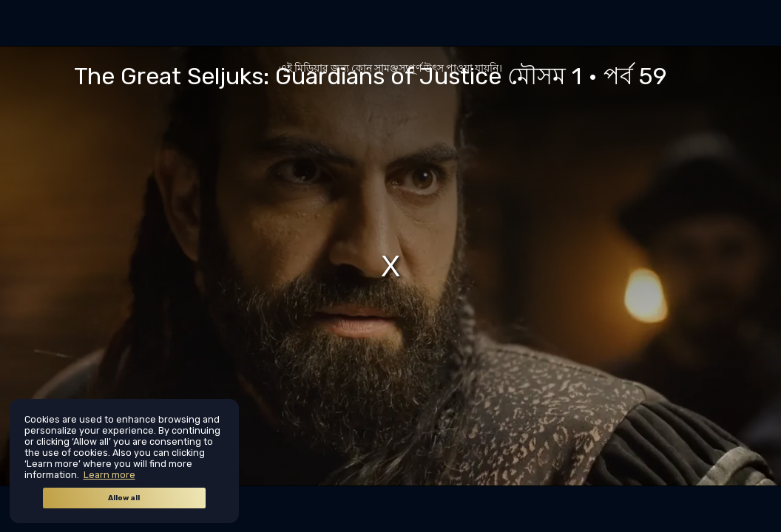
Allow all (124, 498)
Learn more (109, 475)
